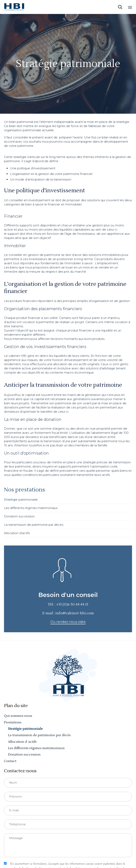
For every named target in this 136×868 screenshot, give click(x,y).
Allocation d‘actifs (17, 533)
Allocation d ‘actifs (22, 742)
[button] (68, 622)
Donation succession (19, 516)
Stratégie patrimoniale (21, 500)
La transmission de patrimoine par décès (34, 525)
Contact (10, 761)
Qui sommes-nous (18, 716)
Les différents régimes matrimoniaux (31, 508)
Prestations (13, 722)
